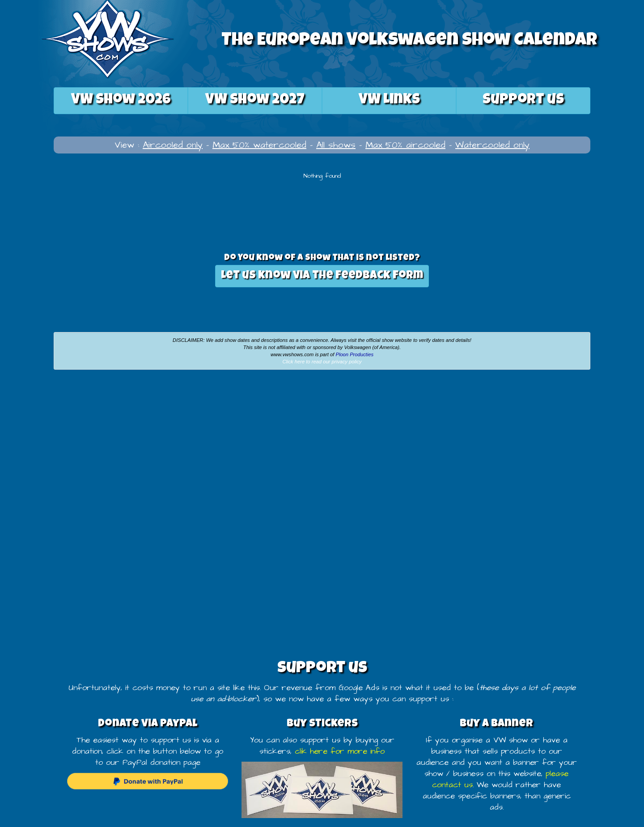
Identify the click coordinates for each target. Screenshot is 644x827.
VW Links (389, 100)
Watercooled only (492, 145)
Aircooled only (173, 145)
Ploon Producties (354, 354)
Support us (523, 100)
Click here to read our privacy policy (322, 362)
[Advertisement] (107, 443)
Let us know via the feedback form (322, 276)
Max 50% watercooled (259, 145)
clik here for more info (340, 751)
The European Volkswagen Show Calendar (409, 41)
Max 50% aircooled (405, 145)
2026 (121, 100)
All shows (336, 145)
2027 (255, 100)
